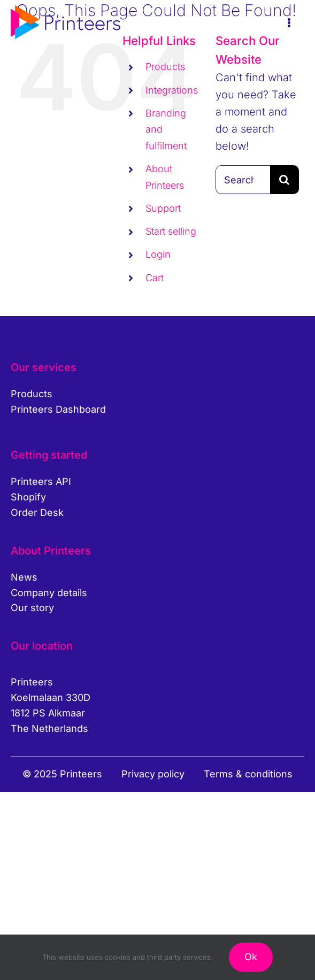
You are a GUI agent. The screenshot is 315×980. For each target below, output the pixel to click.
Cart (155, 278)
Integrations (172, 90)
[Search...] (243, 180)
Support (163, 208)
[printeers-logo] (66, 11)
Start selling (171, 231)
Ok (251, 957)
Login (158, 254)
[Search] (285, 180)
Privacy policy (153, 774)
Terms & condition (245, 774)
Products (165, 67)
